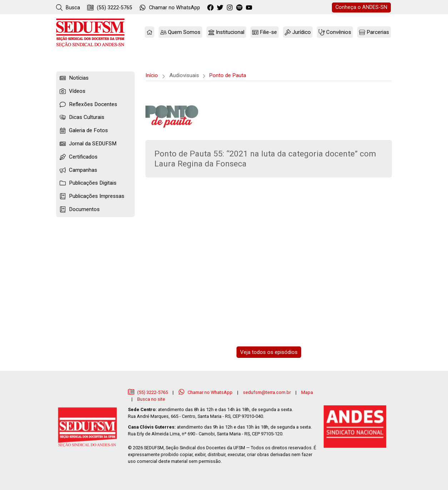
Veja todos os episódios (269, 352)
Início (152, 75)
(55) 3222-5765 (110, 7)
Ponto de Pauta (228, 75)
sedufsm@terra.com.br (267, 392)
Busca (68, 7)
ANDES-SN (361, 7)
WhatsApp (170, 7)
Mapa (307, 392)
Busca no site (151, 399)
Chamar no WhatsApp (206, 392)
